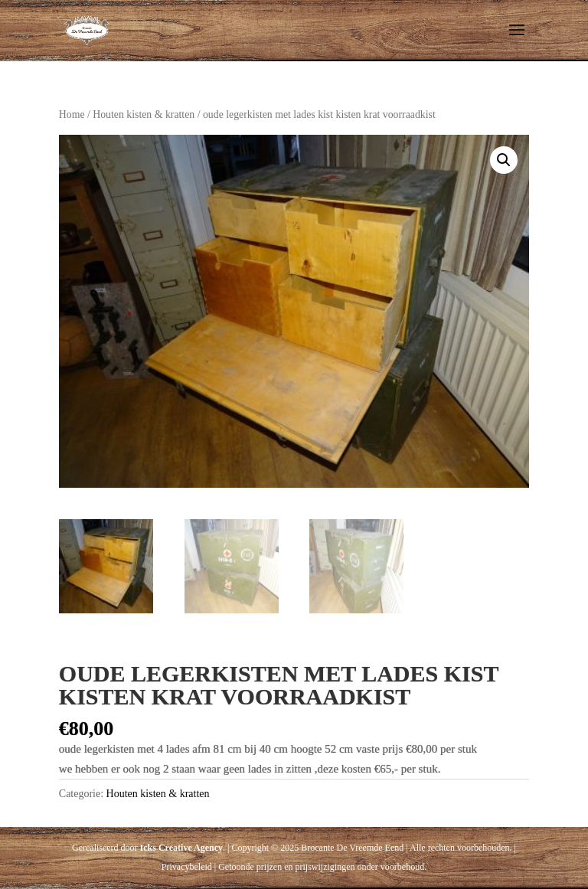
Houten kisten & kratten (144, 114)
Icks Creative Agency (181, 848)
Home (72, 114)
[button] (504, 160)
